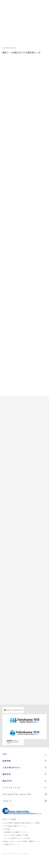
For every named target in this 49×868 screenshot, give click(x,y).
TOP (4, 754)
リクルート (24, 801)
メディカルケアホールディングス (24, 794)
